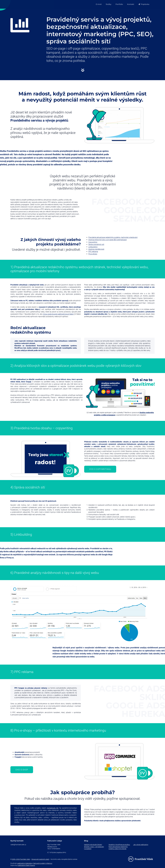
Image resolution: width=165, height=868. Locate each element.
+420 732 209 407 (16, 847)
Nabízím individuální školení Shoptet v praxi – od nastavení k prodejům (94, 847)
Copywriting (93, 242)
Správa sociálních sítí (96, 244)
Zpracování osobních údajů (40, 859)
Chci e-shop (22, 770)
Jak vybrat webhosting (141, 845)
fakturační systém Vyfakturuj (43, 863)
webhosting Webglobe (25, 863)
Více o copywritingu (100, 469)
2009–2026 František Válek (21, 859)
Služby (109, 4)
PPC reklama (93, 251)
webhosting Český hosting (26, 865)
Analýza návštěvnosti (96, 249)
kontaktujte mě (53, 808)
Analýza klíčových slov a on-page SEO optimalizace (107, 240)
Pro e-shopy (93, 254)
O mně (99, 4)
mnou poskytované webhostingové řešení (58, 314)
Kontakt (131, 4)
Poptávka (144, 4)
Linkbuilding (93, 247)
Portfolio (119, 4)
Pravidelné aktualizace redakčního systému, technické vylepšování (113, 237)
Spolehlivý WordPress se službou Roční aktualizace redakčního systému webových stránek (119, 847)
